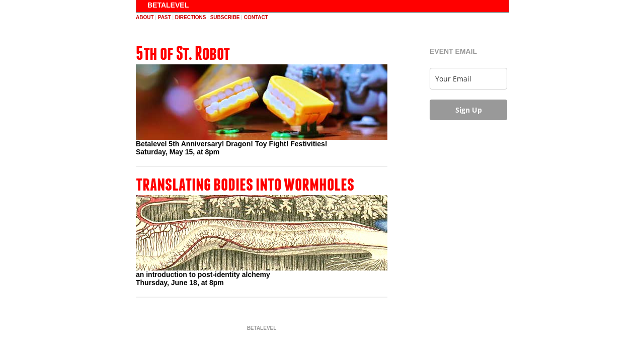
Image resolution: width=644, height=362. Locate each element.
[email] (468, 79)
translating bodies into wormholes (245, 184)
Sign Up (469, 110)
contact (256, 17)
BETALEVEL (168, 5)
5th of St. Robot (183, 53)
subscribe (225, 17)
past (165, 17)
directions (191, 17)
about (145, 17)
